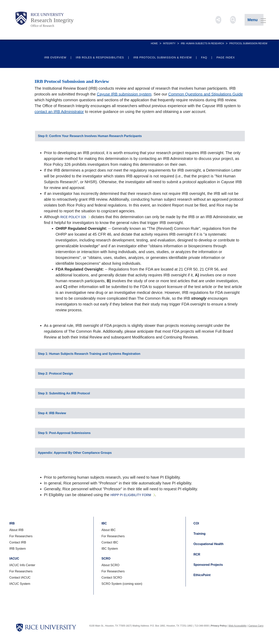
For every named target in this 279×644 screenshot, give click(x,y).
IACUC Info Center (22, 565)
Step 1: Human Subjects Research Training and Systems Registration (89, 354)
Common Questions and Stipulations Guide (206, 94)
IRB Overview (55, 57)
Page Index (226, 57)
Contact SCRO (112, 578)
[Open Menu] (254, 20)
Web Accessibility (237, 626)
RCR (197, 554)
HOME (154, 43)
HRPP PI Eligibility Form (131, 495)
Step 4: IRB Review (52, 413)
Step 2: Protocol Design (55, 374)
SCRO (106, 559)
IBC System (110, 549)
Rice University (47, 15)
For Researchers (21, 536)
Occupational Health (209, 544)
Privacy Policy (219, 626)
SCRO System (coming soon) (122, 584)
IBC (104, 523)
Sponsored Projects (208, 565)
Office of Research (42, 26)
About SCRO (110, 565)
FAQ (204, 57)
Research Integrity (52, 20)
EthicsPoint (202, 575)
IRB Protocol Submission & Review (163, 57)
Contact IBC (110, 542)
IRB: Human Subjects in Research (202, 43)
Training (200, 534)
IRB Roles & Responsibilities (100, 57)
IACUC (14, 559)
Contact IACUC (20, 578)
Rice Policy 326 (73, 217)
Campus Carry (256, 626)
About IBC (109, 530)
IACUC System (20, 584)
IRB (12, 523)
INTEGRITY (169, 43)
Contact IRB (18, 542)
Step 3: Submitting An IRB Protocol (64, 393)
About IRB (16, 530)
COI (196, 523)
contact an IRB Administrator (59, 112)
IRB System (17, 549)
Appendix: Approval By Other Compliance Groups (75, 453)
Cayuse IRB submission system (124, 94)
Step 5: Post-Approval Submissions (64, 433)
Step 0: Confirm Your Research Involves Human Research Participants (90, 136)
